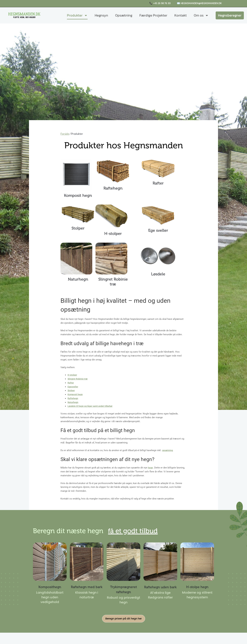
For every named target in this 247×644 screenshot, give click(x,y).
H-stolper (73, 375)
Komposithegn (50, 587)
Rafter (71, 383)
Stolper (71, 390)
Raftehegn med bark (87, 589)
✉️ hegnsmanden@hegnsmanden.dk (199, 3)
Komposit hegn (76, 394)
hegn (151, 468)
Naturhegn (73, 402)
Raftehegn (73, 398)
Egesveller (73, 387)
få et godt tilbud (161, 530)
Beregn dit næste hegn (79, 530)
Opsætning (124, 15)
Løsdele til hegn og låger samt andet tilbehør (91, 406)
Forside (65, 134)
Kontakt (181, 15)
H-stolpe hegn (197, 587)
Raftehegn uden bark (160, 589)
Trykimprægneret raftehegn (123, 589)
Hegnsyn (101, 15)
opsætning (168, 450)
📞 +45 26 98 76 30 (160, 3)
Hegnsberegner (230, 15)
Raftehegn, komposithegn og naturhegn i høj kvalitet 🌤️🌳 (61, 3)
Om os (201, 15)
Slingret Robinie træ (78, 379)
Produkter (77, 15)
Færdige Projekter (153, 15)
